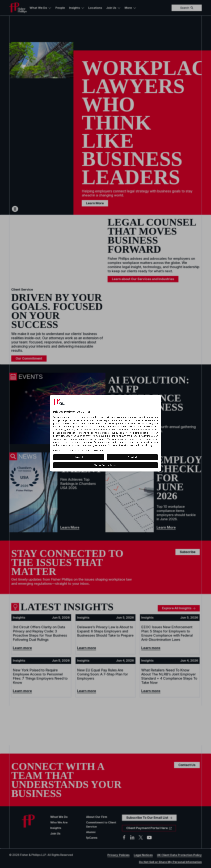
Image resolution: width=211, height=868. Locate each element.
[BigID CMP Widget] (105, 434)
